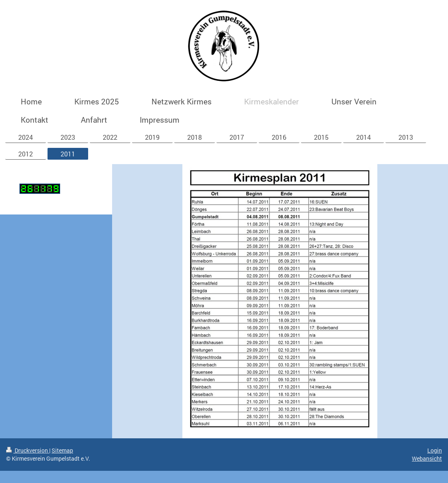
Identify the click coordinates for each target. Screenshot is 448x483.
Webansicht (427, 458)
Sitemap (62, 450)
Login (435, 450)
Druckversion (28, 450)
